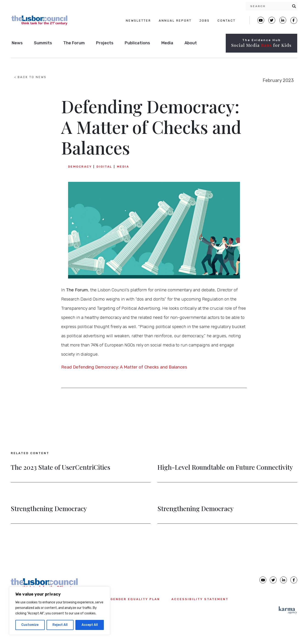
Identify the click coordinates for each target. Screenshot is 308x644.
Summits (43, 43)
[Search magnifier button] (294, 6)
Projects (105, 43)
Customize (30, 625)
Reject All (60, 625)
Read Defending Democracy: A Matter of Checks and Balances (124, 367)
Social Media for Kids (261, 45)
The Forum (74, 43)
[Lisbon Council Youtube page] (261, 20)
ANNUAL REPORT (175, 21)
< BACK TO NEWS (30, 77)
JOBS (205, 21)
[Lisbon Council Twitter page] (272, 20)
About (191, 43)
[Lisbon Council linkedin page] (283, 580)
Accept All (90, 625)
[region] (60, 611)
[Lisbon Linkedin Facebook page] (283, 20)
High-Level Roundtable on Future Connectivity (225, 468)
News (17, 43)
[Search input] (270, 6)
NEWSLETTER (138, 21)
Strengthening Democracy (49, 509)
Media (167, 43)
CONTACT (227, 21)
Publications (137, 43)
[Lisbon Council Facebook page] (294, 20)
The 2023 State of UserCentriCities (60, 468)
